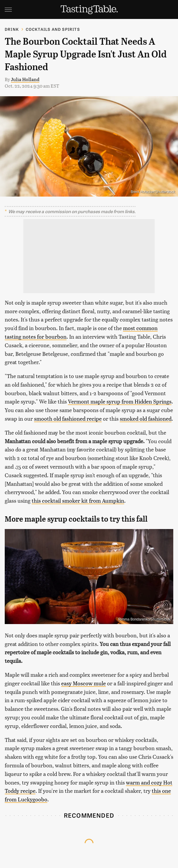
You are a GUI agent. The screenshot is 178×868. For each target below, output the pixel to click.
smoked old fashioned (146, 418)
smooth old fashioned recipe (68, 418)
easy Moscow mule (84, 683)
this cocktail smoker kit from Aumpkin (78, 500)
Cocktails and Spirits (53, 29)
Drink (12, 29)
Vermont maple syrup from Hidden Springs (120, 401)
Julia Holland (25, 79)
